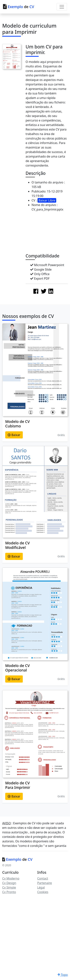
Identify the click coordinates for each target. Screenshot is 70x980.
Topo (63, 975)
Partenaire (45, 883)
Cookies (43, 892)
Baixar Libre (47, 200)
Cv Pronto (9, 892)
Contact (43, 878)
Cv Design (9, 883)
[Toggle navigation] (62, 7)
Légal (41, 887)
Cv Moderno (11, 878)
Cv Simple (9, 887)
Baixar (14, 435)
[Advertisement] (48, 233)
